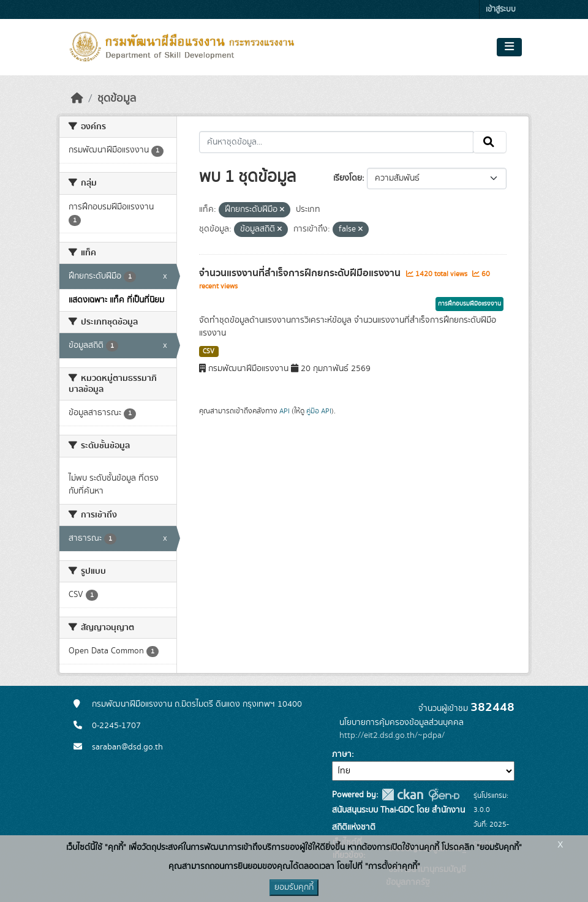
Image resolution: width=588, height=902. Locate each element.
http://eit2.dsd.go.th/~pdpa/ (392, 735)
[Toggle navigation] (509, 47)
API (285, 411)
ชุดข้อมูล (117, 99)
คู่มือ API (319, 411)
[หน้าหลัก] (77, 99)
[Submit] (490, 142)
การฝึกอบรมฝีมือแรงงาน (469, 304)
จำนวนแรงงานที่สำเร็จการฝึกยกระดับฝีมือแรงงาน (301, 273)
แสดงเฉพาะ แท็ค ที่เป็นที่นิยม (116, 300)
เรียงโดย (348, 178)
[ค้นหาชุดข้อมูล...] (337, 142)
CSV (209, 351)
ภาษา (342, 754)
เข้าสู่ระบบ (501, 9)
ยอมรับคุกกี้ (294, 887)
